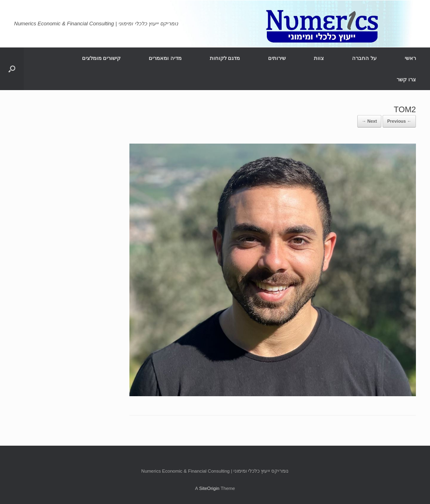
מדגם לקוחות (225, 58)
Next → (369, 121)
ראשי (410, 58)
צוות (319, 58)
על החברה (364, 58)
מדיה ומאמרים (165, 58)
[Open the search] (12, 69)
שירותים (277, 58)
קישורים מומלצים (101, 58)
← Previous (399, 121)
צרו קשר (406, 79)
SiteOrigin (209, 488)
